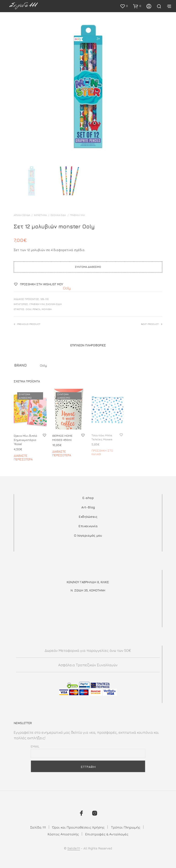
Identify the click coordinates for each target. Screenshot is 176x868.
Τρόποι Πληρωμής (126, 827)
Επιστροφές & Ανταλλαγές (107, 834)
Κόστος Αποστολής (63, 834)
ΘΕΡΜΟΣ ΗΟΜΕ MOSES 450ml (63, 437)
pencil (37, 309)
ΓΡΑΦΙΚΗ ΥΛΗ (77, 215)
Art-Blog (88, 507)
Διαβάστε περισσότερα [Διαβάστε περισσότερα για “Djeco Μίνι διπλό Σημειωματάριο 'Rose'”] (23, 457)
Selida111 (74, 848)
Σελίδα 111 (38, 827)
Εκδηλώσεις (88, 517)
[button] (124, 6)
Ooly (67, 288)
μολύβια (47, 309)
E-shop (88, 498)
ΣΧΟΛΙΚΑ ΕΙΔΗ (58, 215)
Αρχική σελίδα (22, 215)
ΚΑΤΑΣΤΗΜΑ (40, 215)
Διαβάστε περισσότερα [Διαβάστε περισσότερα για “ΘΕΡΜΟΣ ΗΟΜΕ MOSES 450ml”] (62, 451)
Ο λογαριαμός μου (88, 535)
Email (35, 746)
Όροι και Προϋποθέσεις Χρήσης (78, 827)
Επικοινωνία (88, 526)
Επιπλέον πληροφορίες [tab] (88, 345)
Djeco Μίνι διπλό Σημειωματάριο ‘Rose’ (25, 440)
